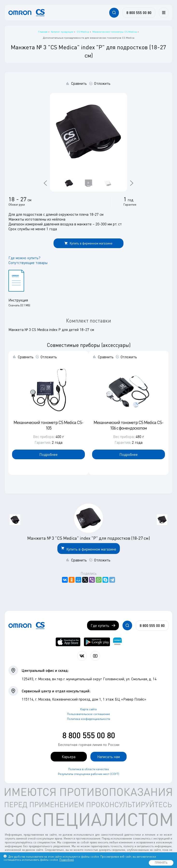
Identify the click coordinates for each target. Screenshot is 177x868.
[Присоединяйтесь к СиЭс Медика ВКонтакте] (82, 656)
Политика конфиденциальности (89, 719)
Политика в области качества (88, 769)
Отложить (102, 83)
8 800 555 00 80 (89, 735)
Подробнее (48, 454)
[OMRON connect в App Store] (68, 642)
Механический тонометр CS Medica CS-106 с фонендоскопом (128, 425)
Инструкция (18, 300)
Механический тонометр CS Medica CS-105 (48, 425)
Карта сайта (88, 709)
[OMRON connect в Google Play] (97, 642)
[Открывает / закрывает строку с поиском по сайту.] (114, 13)
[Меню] (164, 13)
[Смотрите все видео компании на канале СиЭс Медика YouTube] (95, 656)
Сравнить (79, 83)
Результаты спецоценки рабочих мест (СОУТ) (88, 774)
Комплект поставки (88, 321)
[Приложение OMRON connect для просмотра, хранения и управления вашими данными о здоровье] (117, 642)
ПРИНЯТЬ (161, 863)
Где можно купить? (24, 258)
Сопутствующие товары (28, 263)
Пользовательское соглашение (88, 714)
